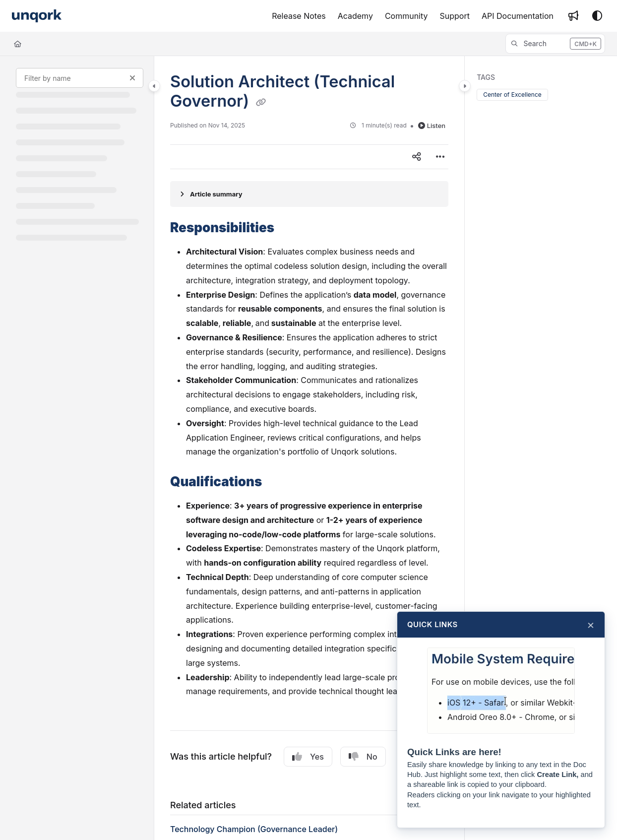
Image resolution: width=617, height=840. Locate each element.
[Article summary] (309, 194)
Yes (308, 757)
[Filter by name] (80, 78)
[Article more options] (440, 157)
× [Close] (591, 625)
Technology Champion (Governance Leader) (254, 829)
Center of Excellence (512, 95)
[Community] (406, 16)
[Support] (455, 16)
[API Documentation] (518, 16)
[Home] (18, 44)
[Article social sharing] (417, 157)
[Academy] (355, 16)
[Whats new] (573, 16)
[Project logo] (37, 16)
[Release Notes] (299, 16)
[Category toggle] (154, 86)
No (363, 757)
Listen (432, 126)
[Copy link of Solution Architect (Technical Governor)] (261, 102)
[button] (555, 44)
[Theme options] (597, 16)
